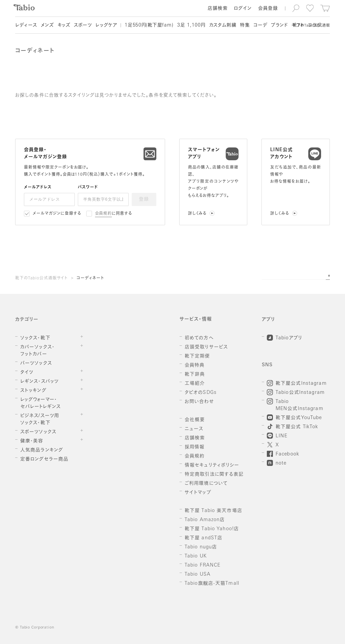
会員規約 (104, 214)
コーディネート (90, 278)
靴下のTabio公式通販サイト (41, 278)
